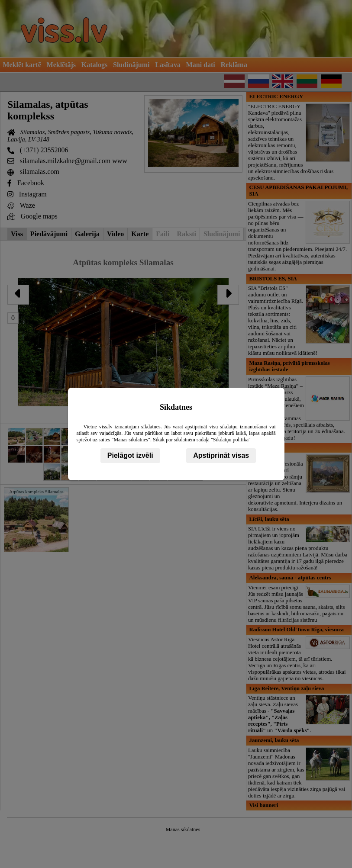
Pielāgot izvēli (130, 455)
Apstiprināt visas (221, 455)
